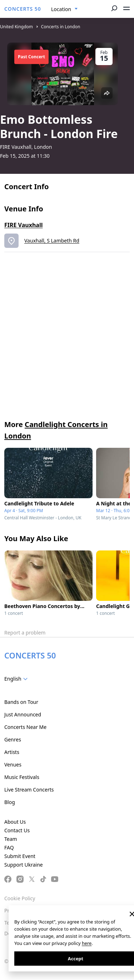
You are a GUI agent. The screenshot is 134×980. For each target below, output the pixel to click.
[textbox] (17, 679)
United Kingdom (16, 27)
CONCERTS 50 (23, 9)
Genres (13, 739)
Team (11, 839)
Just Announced (23, 714)
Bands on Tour (21, 702)
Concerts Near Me (25, 727)
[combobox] (64, 9)
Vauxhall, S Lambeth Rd (52, 241)
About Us (15, 822)
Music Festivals (22, 777)
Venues (13, 765)
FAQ (9, 847)
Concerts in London (61, 27)
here (87, 943)
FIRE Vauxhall (23, 225)
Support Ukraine (24, 865)
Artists (12, 752)
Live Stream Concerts (29, 790)
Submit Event (20, 856)
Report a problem (25, 633)
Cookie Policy (20, 898)
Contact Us (17, 830)
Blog (10, 802)
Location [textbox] (61, 9)
